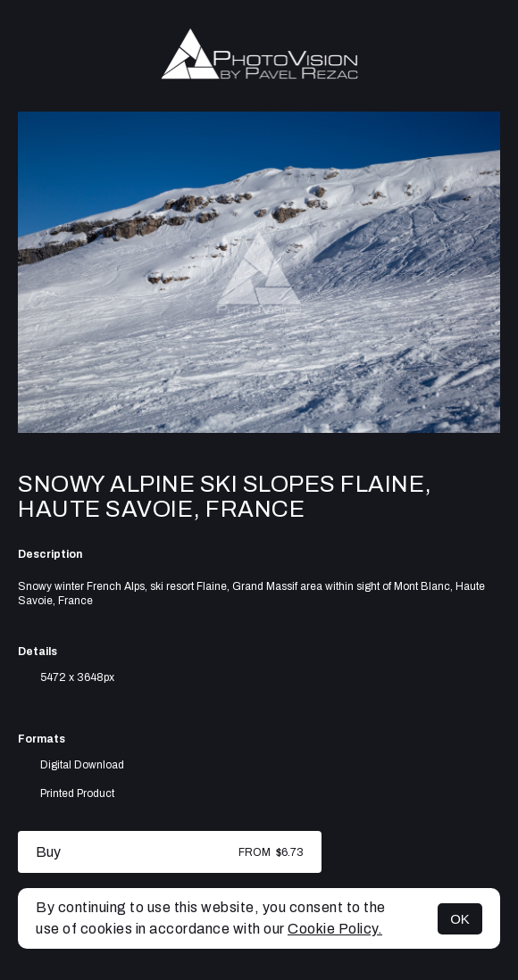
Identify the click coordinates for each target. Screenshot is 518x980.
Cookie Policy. (335, 929)
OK (460, 919)
